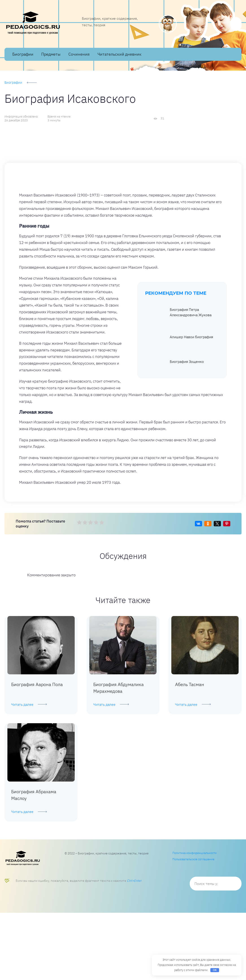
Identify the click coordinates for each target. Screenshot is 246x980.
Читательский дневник (120, 54)
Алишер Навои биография (180, 404)
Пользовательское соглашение (193, 927)
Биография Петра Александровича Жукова (179, 379)
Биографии (23, 54)
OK (215, 970)
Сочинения (79, 54)
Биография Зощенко (175, 429)
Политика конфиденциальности (195, 920)
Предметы (51, 54)
